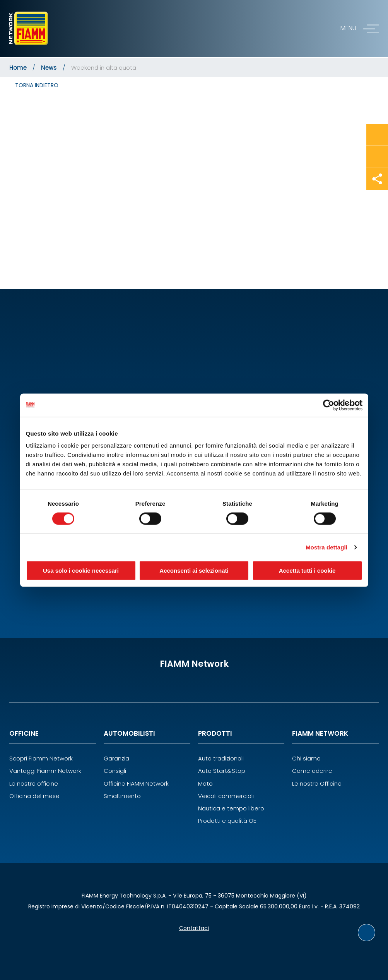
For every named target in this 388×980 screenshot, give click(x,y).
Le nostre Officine (317, 783)
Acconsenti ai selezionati (194, 571)
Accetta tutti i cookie (307, 571)
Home (18, 68)
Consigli (115, 771)
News (49, 68)
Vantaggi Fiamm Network (45, 771)
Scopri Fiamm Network (41, 758)
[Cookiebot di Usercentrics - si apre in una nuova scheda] (329, 405)
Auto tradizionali (221, 758)
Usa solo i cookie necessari (81, 571)
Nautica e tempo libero (231, 808)
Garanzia (116, 758)
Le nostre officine (34, 783)
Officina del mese (34, 796)
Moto (205, 783)
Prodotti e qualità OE (227, 821)
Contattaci (194, 928)
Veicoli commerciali (226, 796)
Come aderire (312, 771)
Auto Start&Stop (222, 771)
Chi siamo (306, 758)
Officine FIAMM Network (136, 783)
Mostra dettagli (326, 547)
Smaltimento (122, 796)
